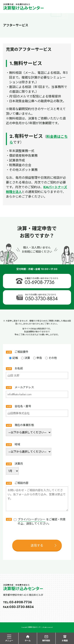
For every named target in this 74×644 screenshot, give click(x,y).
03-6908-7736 (40, 282)
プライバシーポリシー (32, 519)
